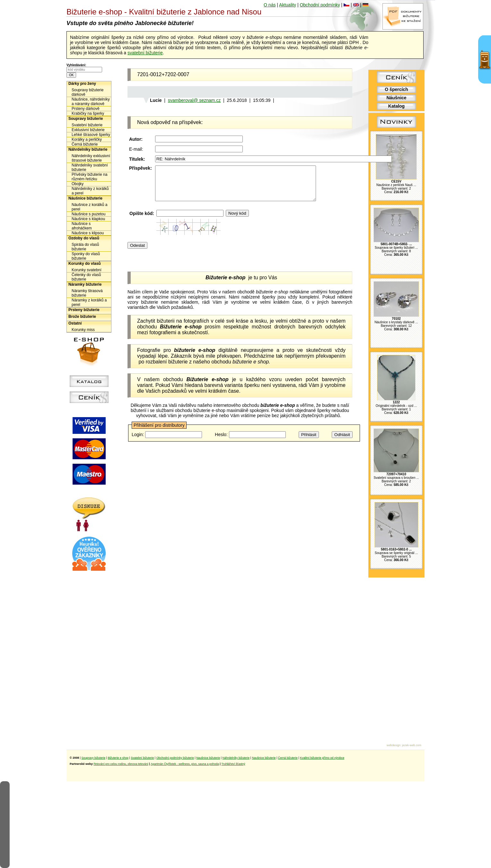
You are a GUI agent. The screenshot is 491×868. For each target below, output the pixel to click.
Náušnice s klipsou (88, 233)
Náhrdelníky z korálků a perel (90, 191)
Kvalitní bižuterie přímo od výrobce (322, 758)
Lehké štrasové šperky (91, 135)
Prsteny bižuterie (84, 310)
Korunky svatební (87, 270)
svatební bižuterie (145, 53)
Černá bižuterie (85, 144)
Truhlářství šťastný (233, 764)
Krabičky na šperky (88, 113)
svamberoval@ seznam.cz (194, 100)
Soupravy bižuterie (86, 119)
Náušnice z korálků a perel (89, 207)
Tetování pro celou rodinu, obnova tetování (121, 764)
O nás (270, 5)
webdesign (394, 745)
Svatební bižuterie (87, 125)
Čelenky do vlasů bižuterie (86, 277)
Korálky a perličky (87, 139)
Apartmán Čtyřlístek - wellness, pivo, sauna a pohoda (185, 764)
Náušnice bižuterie (85, 198)
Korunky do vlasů (85, 264)
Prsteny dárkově (86, 109)
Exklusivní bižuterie (88, 130)
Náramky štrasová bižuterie (87, 293)
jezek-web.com (412, 745)
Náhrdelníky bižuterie (88, 149)
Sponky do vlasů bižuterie (86, 256)
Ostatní (75, 323)
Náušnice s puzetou (88, 214)
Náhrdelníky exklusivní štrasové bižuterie (91, 158)
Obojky (78, 184)
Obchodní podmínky (320, 5)
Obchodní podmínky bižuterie (175, 758)
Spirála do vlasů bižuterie (85, 247)
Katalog (396, 106)
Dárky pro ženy (82, 84)
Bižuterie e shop (118, 758)
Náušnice (396, 98)
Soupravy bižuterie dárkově (88, 92)
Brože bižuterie (82, 317)
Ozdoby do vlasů (84, 238)
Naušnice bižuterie (208, 758)
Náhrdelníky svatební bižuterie (90, 167)
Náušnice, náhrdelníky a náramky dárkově (91, 102)
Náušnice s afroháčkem (82, 226)
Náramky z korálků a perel (89, 302)
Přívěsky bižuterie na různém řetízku (89, 177)
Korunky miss (83, 330)
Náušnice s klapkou (88, 219)
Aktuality (288, 5)
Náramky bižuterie (85, 284)
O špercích (396, 89)
